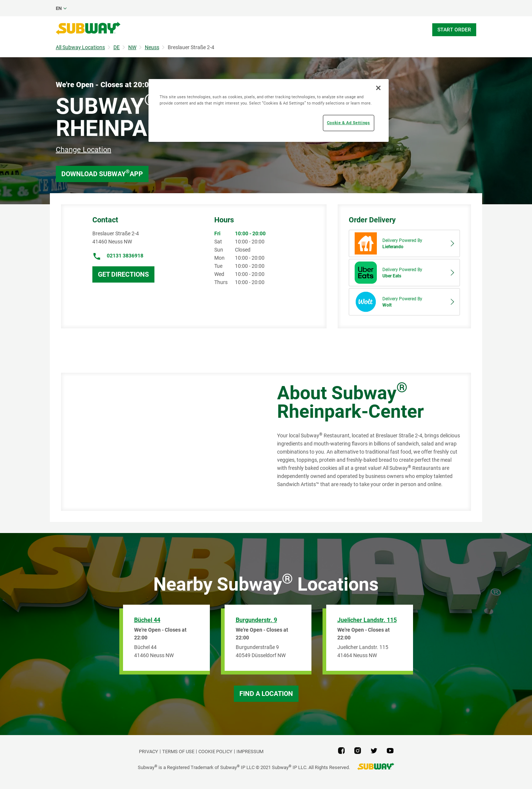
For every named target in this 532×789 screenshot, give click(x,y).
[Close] (378, 88)
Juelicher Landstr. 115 (367, 620)
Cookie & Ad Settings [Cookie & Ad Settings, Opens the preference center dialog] (348, 123)
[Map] (161, 442)
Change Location (83, 150)
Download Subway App (102, 173)
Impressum (250, 752)
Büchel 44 (147, 620)
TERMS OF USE (178, 752)
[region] (269, 110)
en (59, 8)
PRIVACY (149, 752)
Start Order (454, 30)
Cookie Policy (215, 752)
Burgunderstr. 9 (256, 620)
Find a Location (266, 694)
